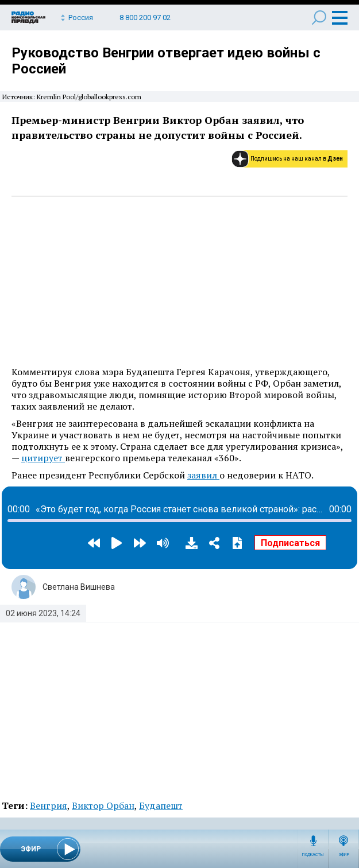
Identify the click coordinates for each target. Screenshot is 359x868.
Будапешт (161, 805)
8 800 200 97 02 (145, 17)
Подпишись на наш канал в (297, 159)
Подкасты (313, 855)
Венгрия (49, 805)
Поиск (319, 17)
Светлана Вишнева (79, 587)
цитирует (43, 458)
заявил (203, 475)
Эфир (344, 855)
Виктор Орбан (103, 805)
